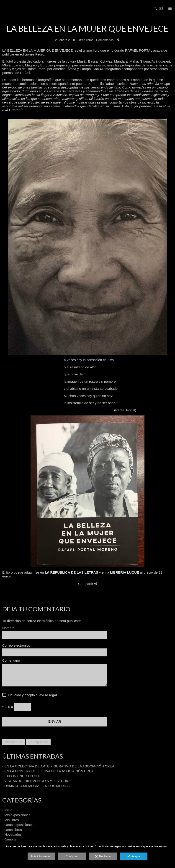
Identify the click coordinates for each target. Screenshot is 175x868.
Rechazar (103, 857)
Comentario (11, 660)
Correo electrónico (16, 645)
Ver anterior (14, 742)
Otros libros (86, 40)
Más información (41, 856)
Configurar (72, 856)
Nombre (8, 628)
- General (9, 839)
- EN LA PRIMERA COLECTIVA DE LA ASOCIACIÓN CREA (48, 771)
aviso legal (48, 695)
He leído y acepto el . (32, 695)
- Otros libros (12, 830)
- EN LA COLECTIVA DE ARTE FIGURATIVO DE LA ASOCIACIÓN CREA (58, 766)
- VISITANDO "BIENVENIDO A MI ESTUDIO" (36, 781)
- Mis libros (11, 820)
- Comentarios (104, 40)
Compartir (87, 584)
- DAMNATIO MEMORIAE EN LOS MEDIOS (36, 786)
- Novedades (12, 834)
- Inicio (7, 810)
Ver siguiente (38, 742)
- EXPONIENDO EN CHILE (23, 776)
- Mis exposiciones (16, 815)
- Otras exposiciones (18, 825)
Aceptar (134, 857)
